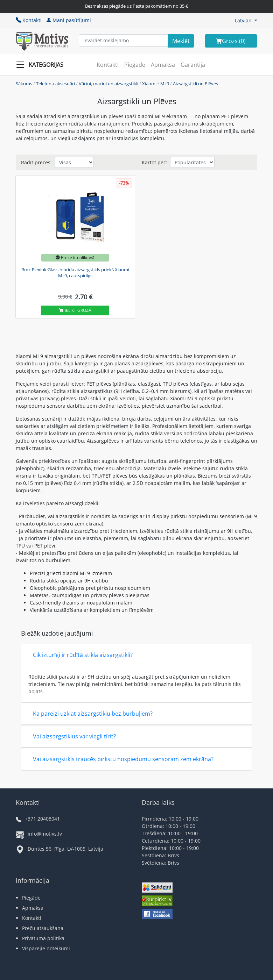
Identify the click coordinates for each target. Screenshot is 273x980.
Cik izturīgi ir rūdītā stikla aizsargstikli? (83, 655)
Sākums (24, 84)
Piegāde (135, 65)
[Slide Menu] (42, 65)
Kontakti (29, 20)
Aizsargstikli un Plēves (195, 84)
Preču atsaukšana (43, 928)
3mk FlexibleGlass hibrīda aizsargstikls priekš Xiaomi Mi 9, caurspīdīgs (75, 273)
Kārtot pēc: (155, 162)
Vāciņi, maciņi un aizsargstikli (108, 84)
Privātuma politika (43, 938)
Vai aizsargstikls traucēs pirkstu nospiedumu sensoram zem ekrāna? (123, 759)
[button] (246, 20)
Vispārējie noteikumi (46, 948)
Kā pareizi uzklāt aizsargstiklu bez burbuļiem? (93, 714)
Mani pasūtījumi (68, 20)
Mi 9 (165, 84)
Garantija (193, 65)
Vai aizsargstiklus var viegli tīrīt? (74, 736)
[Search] (181, 41)
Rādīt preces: (36, 162)
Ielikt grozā (75, 310)
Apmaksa (163, 65)
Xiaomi (149, 84)
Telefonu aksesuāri (55, 84)
